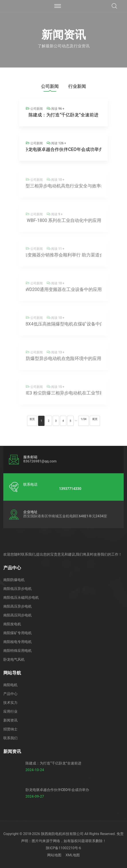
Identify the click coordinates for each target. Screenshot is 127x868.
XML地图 (73, 855)
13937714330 (70, 489)
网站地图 (54, 855)
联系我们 (10, 738)
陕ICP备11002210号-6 (63, 848)
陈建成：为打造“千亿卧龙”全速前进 (63, 115)
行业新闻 (77, 86)
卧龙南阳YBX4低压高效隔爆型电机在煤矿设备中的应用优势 (64, 325)
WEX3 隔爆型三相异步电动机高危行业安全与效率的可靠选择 (64, 187)
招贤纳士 (10, 729)
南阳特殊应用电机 (18, 651)
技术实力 (10, 703)
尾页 (95, 419)
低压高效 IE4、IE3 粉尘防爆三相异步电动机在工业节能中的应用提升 (64, 394)
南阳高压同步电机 (18, 615)
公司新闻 (50, 86)
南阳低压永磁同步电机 (21, 598)
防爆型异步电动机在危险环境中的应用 (64, 360)
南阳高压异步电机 (18, 606)
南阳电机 (10, 685)
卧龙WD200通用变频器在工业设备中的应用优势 (64, 291)
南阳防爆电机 (14, 580)
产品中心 (10, 694)
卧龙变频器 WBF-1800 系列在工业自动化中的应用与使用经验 (64, 222)
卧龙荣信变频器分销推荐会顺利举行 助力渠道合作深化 (64, 256)
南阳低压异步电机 (18, 589)
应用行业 (10, 711)
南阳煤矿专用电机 (18, 633)
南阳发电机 (12, 624)
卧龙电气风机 (14, 659)
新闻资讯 (10, 720)
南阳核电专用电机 (18, 642)
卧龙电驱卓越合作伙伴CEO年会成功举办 (64, 149)
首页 (32, 419)
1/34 (83, 419)
